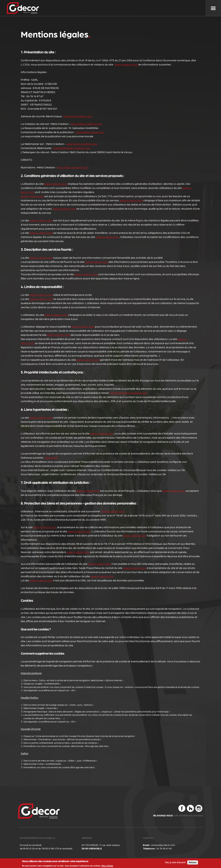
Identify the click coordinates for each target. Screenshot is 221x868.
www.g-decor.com (126, 64)
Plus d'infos (107, 866)
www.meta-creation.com (86, 124)
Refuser (193, 863)
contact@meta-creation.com (72, 148)
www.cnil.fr (51, 457)
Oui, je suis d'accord (175, 863)
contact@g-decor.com (78, 116)
